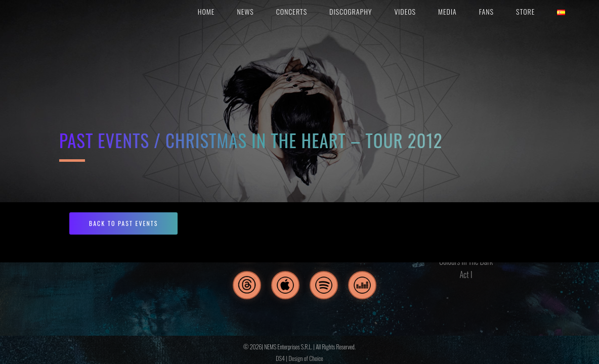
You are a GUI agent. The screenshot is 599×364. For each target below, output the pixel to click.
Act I (466, 275)
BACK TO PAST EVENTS (123, 223)
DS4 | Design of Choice (299, 358)
